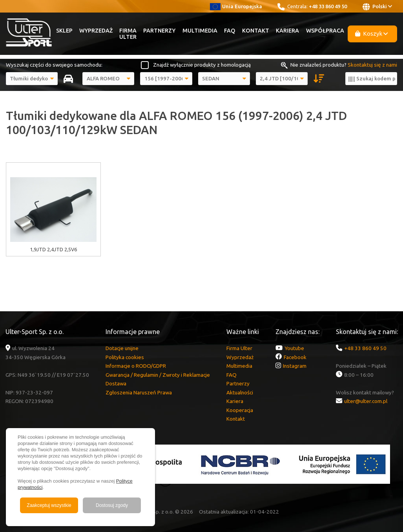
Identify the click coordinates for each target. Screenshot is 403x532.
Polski (377, 7)
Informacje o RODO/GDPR (136, 366)
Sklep (64, 31)
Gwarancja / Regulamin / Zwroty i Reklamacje (158, 375)
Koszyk (372, 34)
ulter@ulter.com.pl (366, 401)
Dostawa (116, 383)
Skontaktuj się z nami (372, 65)
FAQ (230, 31)
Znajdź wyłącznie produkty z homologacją (202, 65)
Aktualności (240, 392)
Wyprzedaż (96, 31)
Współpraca (325, 31)
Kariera (287, 31)
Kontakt (256, 31)
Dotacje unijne (122, 348)
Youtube (294, 348)
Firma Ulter (128, 34)
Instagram (295, 366)
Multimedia (200, 31)
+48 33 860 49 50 (328, 6)
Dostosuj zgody (112, 505)
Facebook (295, 357)
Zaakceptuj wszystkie (49, 505)
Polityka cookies (125, 357)
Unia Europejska (236, 6)
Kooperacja (240, 410)
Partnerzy (159, 31)
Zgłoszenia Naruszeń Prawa (139, 392)
